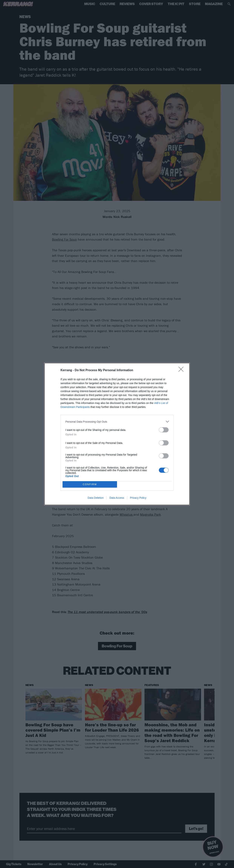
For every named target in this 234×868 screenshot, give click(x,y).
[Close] (182, 370)
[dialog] (117, 434)
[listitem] (117, 422)
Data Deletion (96, 498)
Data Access (117, 498)
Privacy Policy (138, 498)
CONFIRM (90, 484)
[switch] (164, 430)
